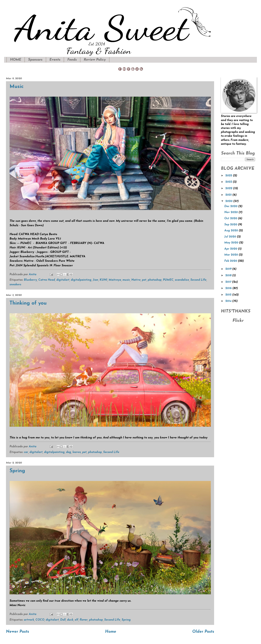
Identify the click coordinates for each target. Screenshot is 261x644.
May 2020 (232, 243)
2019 (229, 269)
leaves (77, 452)
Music (17, 87)
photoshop (155, 280)
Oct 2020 (231, 219)
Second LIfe (198, 280)
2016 (229, 288)
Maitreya (115, 280)
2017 (229, 282)
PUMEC (168, 280)
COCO (40, 620)
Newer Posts (17, 632)
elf (77, 620)
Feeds (72, 60)
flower (84, 620)
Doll (63, 620)
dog (69, 452)
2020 (229, 201)
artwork (29, 620)
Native (136, 280)
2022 (229, 188)
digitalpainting (81, 280)
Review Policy (95, 60)
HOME (16, 60)
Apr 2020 (231, 249)
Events (55, 60)
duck (70, 620)
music (126, 280)
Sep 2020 (231, 225)
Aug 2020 (232, 231)
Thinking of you (28, 303)
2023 (229, 182)
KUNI (103, 280)
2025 (229, 176)
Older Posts (203, 632)
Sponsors (35, 60)
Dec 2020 (231, 206)
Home (111, 632)
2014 (229, 301)
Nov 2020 (231, 212)
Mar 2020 (232, 255)
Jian (96, 280)
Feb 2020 (231, 261)
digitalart (63, 280)
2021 (229, 195)
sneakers (15, 285)
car (26, 452)
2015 (229, 295)
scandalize (182, 280)
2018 (229, 276)
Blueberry (30, 280)
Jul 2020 (231, 237)
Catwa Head (47, 280)
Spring (17, 471)
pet (144, 280)
